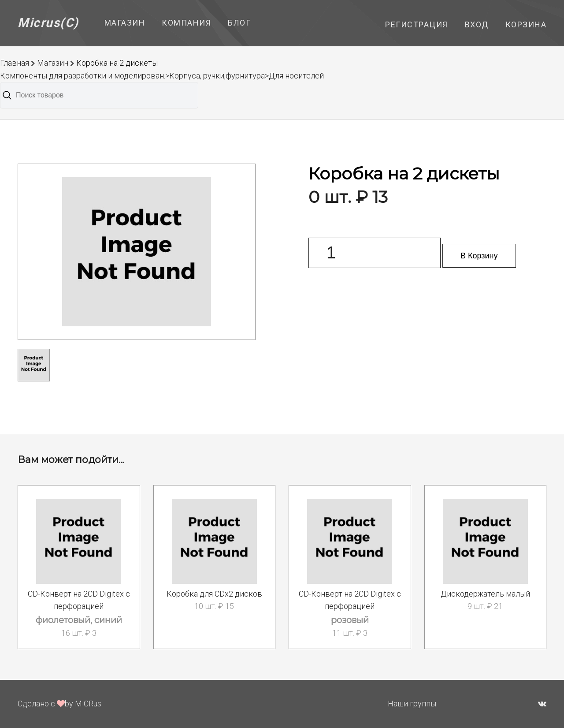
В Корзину (479, 256)
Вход (477, 24)
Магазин (125, 23)
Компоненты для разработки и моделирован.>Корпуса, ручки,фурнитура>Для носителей (162, 76)
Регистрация (417, 24)
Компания (186, 23)
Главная (15, 63)
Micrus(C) (48, 23)
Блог (239, 23)
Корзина (526, 24)
